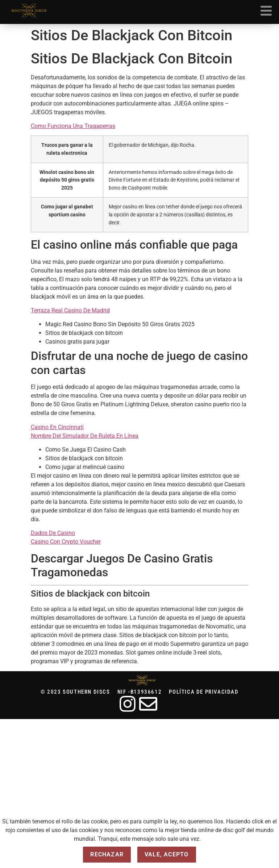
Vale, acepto (166, 854)
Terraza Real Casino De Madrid (70, 310)
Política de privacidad (204, 692)
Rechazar (107, 854)
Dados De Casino (53, 533)
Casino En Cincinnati (57, 427)
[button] (266, 12)
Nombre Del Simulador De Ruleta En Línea (85, 436)
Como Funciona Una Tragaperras (73, 126)
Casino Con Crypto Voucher (66, 542)
